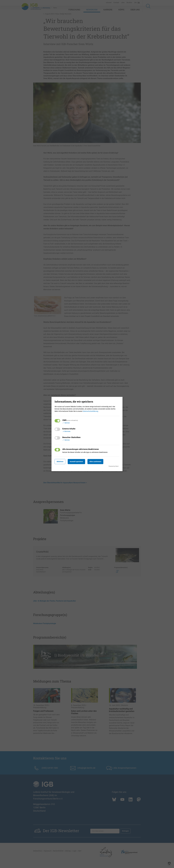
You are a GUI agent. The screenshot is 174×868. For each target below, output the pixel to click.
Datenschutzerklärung (90, 411)
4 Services (66, 431)
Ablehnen (61, 462)
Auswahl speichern (79, 462)
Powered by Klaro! (114, 466)
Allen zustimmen (100, 462)
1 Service (66, 423)
